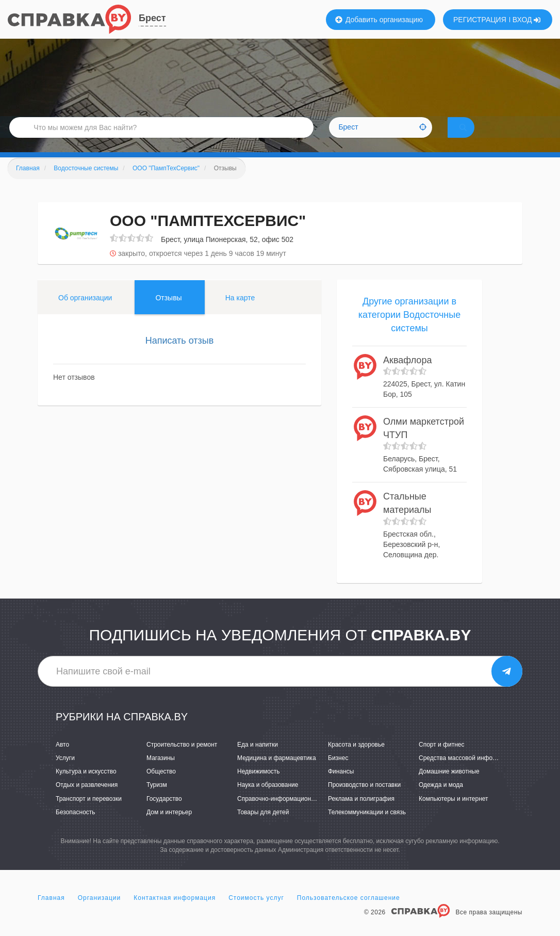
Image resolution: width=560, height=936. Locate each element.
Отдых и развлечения (87, 799)
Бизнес (338, 772)
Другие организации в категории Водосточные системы (409, 329)
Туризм (157, 799)
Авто (62, 759)
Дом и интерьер (169, 826)
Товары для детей (263, 826)
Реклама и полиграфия (361, 813)
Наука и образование (268, 799)
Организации (100, 912)
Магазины (161, 772)
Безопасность (76, 826)
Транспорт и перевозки (89, 813)
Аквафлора (407, 374)
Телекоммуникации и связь (367, 826)
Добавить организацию (379, 20)
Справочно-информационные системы (293, 813)
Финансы (341, 786)
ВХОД (527, 20)
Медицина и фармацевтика (277, 772)
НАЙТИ (477, 136)
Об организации (85, 312)
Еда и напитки (258, 759)
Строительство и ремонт (182, 759)
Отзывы (168, 312)
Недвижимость (259, 786)
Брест (152, 18)
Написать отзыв (180, 355)
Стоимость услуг (256, 912)
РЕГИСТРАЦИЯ (480, 20)
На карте (240, 312)
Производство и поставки (364, 799)
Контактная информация (175, 912)
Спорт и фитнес (442, 759)
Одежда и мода (441, 799)
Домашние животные (449, 786)
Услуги (65, 772)
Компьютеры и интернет (454, 813)
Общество (161, 786)
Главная (51, 912)
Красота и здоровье (356, 759)
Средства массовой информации (466, 772)
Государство (164, 813)
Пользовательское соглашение (349, 912)
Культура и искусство (86, 786)
